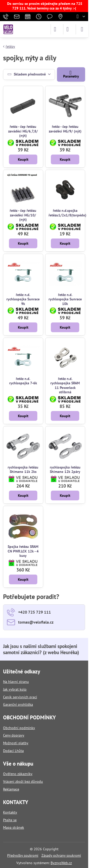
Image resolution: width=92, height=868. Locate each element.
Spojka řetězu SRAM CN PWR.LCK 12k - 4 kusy (23, 551)
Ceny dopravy (14, 735)
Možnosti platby (16, 743)
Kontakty (10, 812)
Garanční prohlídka (18, 704)
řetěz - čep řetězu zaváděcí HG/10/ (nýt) (23, 215)
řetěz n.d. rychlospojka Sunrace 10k (65, 299)
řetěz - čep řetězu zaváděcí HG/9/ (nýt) (65, 129)
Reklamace (11, 789)
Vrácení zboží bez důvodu (23, 781)
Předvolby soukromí (23, 855)
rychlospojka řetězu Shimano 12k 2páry (65, 470)
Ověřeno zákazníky (18, 774)
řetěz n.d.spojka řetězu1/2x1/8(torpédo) (67, 213)
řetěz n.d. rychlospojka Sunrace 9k (23, 299)
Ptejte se (10, 820)
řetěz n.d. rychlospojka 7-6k (23, 381)
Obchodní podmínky (19, 728)
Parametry (71, 74)
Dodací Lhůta (13, 751)
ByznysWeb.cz (61, 863)
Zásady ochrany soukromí (61, 855)
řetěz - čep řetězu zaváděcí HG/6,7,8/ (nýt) (23, 131)
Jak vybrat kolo (15, 689)
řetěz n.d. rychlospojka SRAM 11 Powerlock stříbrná (65, 385)
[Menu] (82, 29)
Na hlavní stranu (16, 682)
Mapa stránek (14, 827)
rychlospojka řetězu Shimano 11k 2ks (23, 470)
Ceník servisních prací (20, 697)
